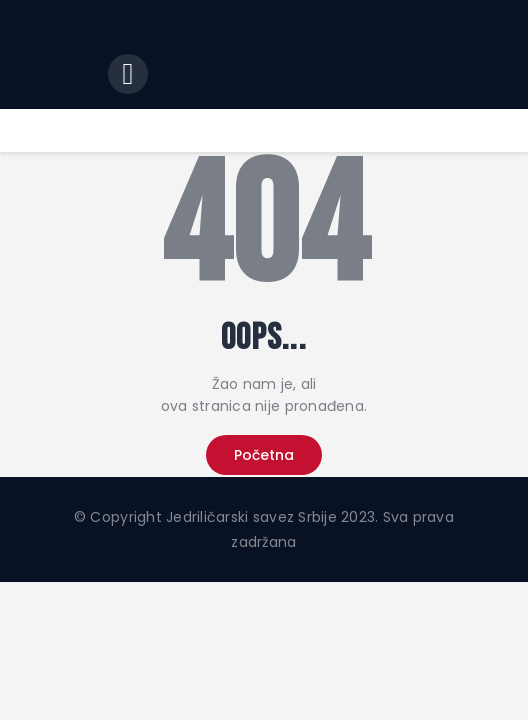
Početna (264, 455)
